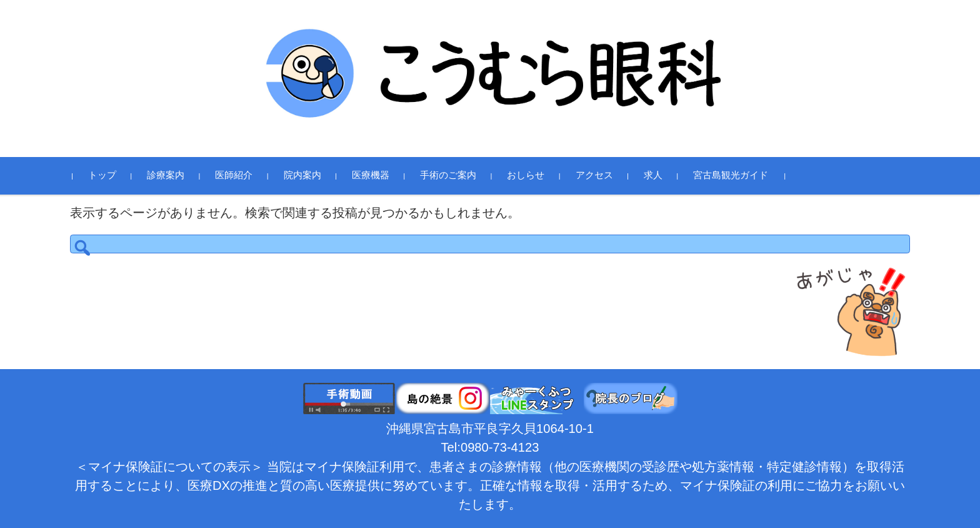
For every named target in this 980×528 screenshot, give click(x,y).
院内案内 (312, 175)
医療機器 (381, 175)
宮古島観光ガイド (741, 175)
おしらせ (536, 175)
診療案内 (176, 175)
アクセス (604, 175)
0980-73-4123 (500, 447)
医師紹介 (244, 175)
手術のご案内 (458, 175)
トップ (112, 175)
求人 (663, 175)
